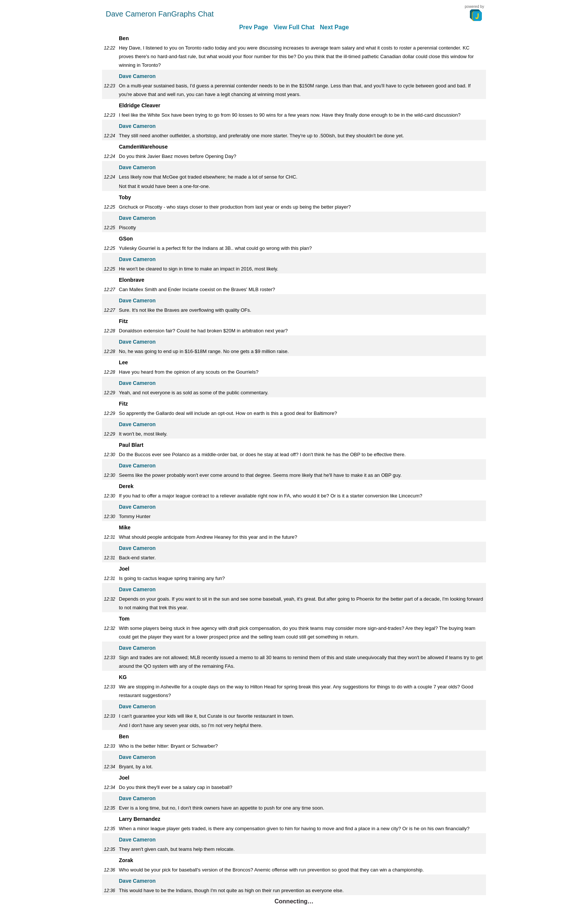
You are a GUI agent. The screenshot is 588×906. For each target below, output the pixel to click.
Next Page (334, 27)
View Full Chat (294, 27)
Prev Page (254, 27)
